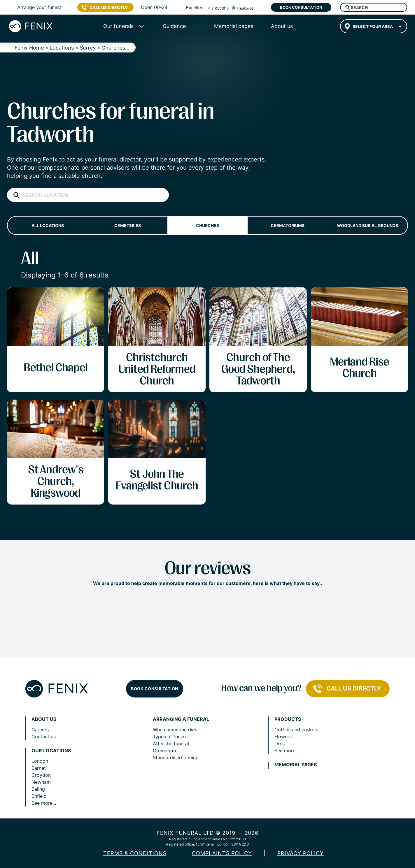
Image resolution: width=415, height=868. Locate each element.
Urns (280, 744)
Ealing (38, 789)
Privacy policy (301, 853)
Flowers (283, 737)
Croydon (41, 775)
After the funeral (171, 744)
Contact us (44, 737)
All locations (48, 225)
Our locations (51, 751)
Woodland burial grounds (367, 225)
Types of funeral (171, 737)
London (40, 761)
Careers (40, 730)
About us (44, 719)
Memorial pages (296, 765)
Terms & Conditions (135, 853)
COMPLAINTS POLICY (222, 853)
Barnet (39, 768)
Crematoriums (288, 225)
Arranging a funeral (181, 719)
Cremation (164, 751)
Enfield (39, 796)
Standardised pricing (176, 758)
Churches (207, 225)
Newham (41, 782)
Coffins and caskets (296, 730)
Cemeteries (128, 225)
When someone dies (175, 730)
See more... (44, 803)
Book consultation (301, 7)
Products (288, 719)
